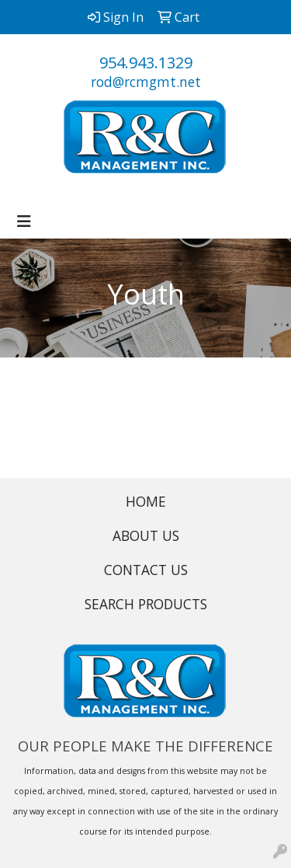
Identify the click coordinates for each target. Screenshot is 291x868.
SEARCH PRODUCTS (146, 604)
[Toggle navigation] (24, 221)
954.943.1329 (146, 63)
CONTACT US (146, 570)
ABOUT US (146, 535)
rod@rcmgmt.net (146, 82)
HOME (146, 501)
